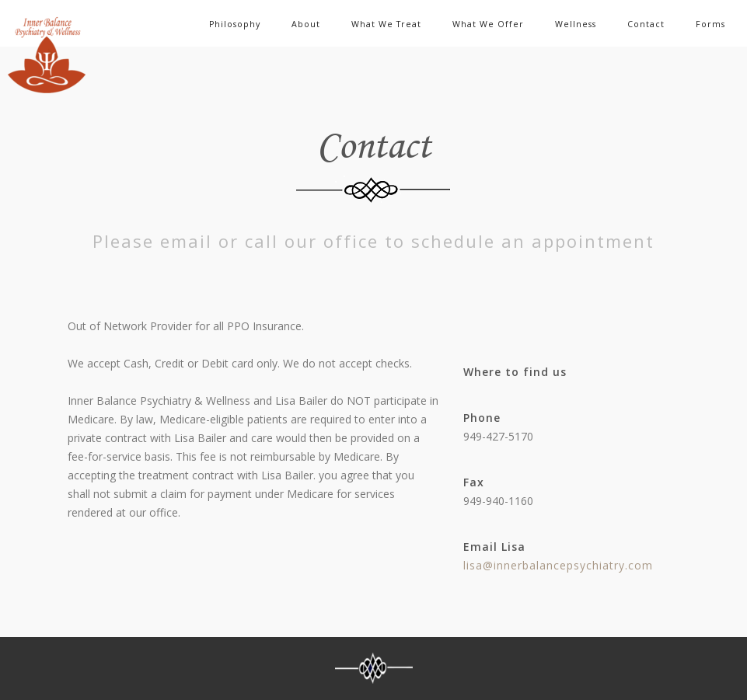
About (306, 24)
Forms (710, 24)
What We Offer (488, 24)
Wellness (576, 24)
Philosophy (235, 24)
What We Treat (386, 24)
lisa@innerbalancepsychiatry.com (558, 565)
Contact (646, 24)
